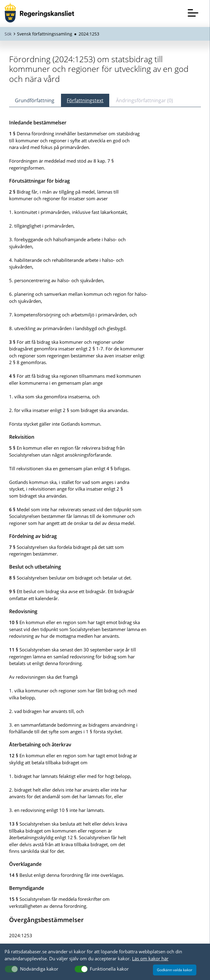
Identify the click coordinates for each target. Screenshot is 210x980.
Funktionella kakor (109, 969)
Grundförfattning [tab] (35, 100)
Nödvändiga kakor (39, 969)
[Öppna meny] (193, 13)
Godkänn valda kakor (175, 970)
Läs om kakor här (150, 958)
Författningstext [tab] (85, 100)
